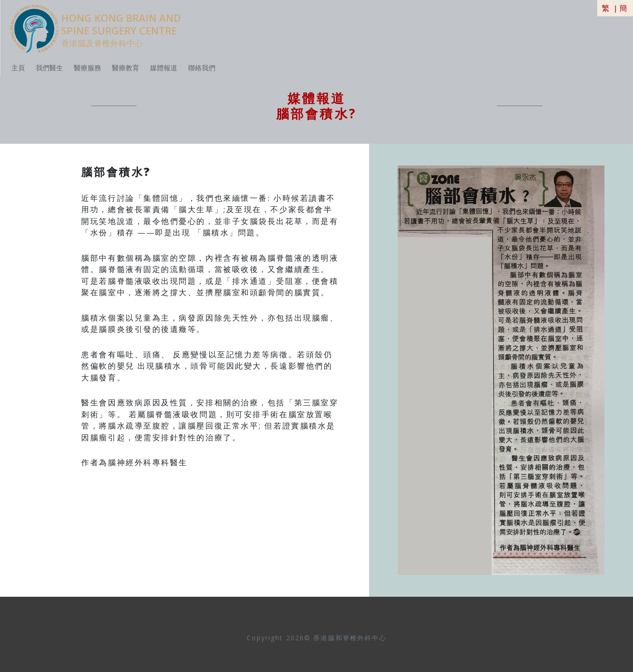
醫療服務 (88, 68)
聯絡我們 (202, 68)
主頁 (18, 68)
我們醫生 (49, 68)
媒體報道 (164, 68)
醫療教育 (126, 68)
